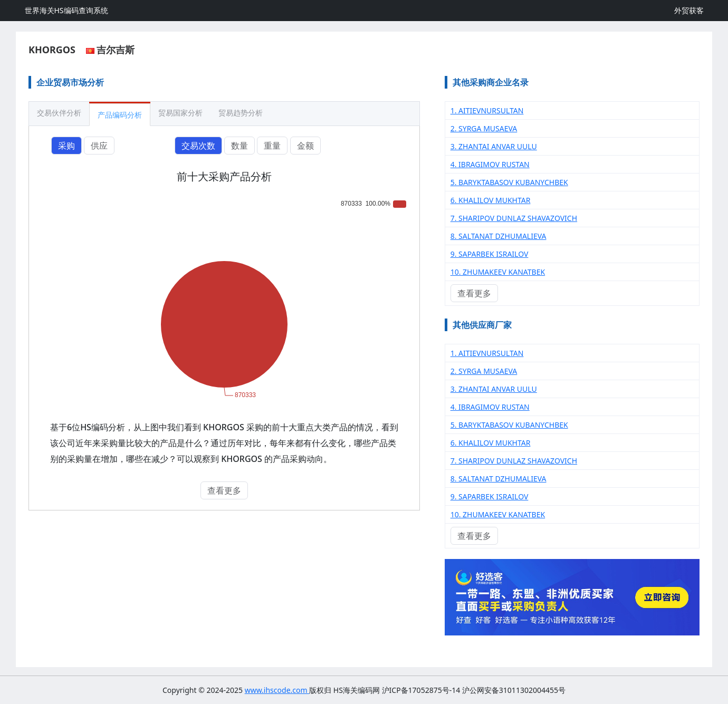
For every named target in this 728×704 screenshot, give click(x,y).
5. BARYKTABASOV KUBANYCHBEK (509, 182)
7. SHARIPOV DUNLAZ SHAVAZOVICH (514, 218)
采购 (66, 146)
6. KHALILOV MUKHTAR (491, 200)
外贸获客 (689, 10)
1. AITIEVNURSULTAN (487, 110)
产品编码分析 (120, 115)
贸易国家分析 (180, 113)
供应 (99, 146)
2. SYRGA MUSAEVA (484, 128)
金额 (305, 146)
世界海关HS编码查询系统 (66, 10)
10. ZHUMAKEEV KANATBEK (498, 272)
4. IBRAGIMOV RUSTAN (490, 164)
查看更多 (224, 490)
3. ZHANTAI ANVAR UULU (494, 146)
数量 (240, 146)
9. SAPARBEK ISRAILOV (490, 254)
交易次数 (198, 146)
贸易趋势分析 (241, 113)
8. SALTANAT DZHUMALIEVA (499, 236)
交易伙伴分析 (59, 113)
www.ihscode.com (277, 690)
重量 (272, 146)
